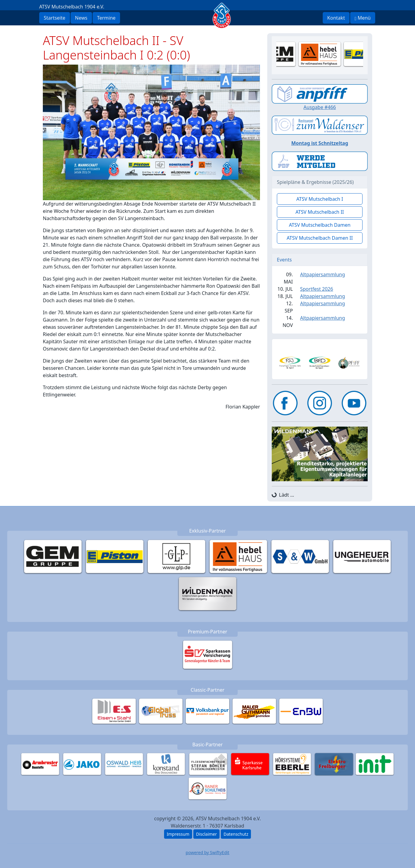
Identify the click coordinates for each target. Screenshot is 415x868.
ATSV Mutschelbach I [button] (320, 199)
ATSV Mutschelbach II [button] (320, 212)
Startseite (55, 18)
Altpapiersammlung (323, 274)
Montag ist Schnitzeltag (320, 143)
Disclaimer (206, 834)
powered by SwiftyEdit (208, 852)
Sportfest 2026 (317, 289)
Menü (363, 18)
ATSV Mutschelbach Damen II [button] (320, 238)
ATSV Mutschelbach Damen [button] (320, 225)
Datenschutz (236, 834)
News (81, 18)
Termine (106, 18)
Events (284, 260)
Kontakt (336, 18)
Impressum (178, 834)
